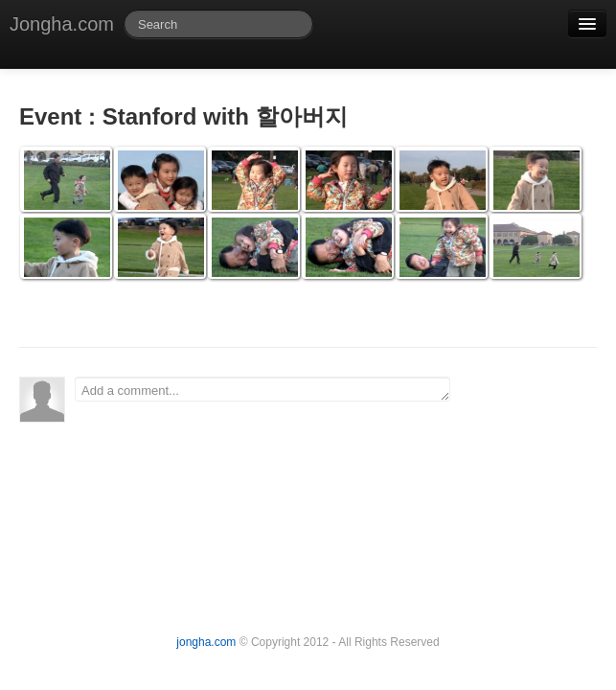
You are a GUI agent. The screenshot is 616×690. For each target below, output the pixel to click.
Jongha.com (62, 24)
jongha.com (206, 642)
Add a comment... (262, 389)
